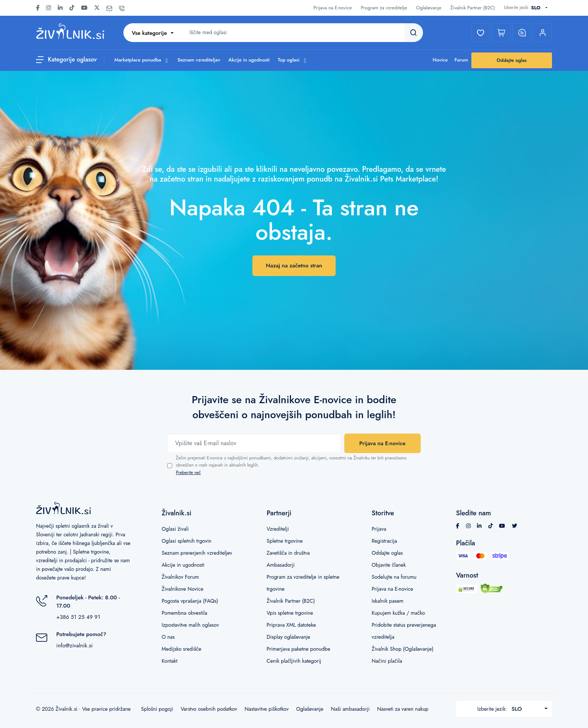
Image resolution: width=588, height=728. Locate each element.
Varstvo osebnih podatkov (209, 709)
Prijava (379, 529)
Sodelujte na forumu (394, 577)
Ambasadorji (281, 565)
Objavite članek (389, 565)
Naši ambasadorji (350, 709)
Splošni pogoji (157, 709)
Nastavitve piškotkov (267, 709)
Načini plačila (387, 661)
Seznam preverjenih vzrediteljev (197, 553)
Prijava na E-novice (333, 8)
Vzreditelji (278, 529)
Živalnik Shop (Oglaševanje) (403, 649)
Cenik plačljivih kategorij (294, 661)
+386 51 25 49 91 (78, 617)
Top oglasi (293, 60)
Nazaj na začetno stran (294, 266)
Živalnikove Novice (182, 589)
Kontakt (169, 661)
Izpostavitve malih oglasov (190, 625)
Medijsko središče (181, 649)
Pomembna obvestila (184, 613)
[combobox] (541, 8)
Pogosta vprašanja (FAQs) (190, 601)
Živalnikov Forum (180, 577)
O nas (168, 637)
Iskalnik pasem (388, 601)
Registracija (384, 541)
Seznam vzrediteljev (199, 60)
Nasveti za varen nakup (403, 709)
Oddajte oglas (511, 60)
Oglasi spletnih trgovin (187, 541)
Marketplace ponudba (142, 60)
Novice (440, 60)
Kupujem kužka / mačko (398, 613)
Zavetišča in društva (288, 553)
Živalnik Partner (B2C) (473, 8)
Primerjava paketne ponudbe (298, 649)
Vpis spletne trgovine (290, 613)
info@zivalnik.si (74, 645)
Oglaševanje (428, 8)
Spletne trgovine (285, 541)
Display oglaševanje (288, 637)
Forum (461, 60)
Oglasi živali (175, 529)
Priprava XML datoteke (291, 625)
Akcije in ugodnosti (249, 60)
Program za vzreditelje (384, 8)
